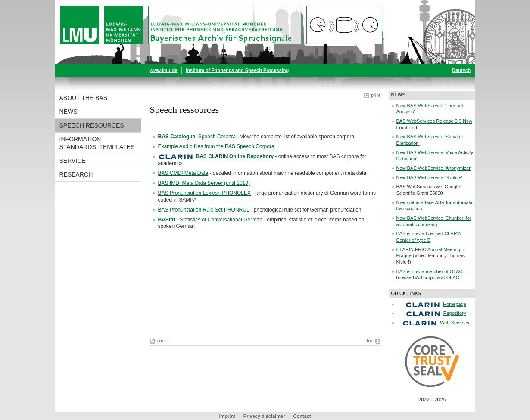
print (376, 95)
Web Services (455, 323)
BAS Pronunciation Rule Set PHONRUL (204, 210)
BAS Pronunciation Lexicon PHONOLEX (204, 193)
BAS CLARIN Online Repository (235, 156)
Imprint (227, 416)
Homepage (455, 304)
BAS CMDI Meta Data (183, 173)
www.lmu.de (164, 70)
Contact (302, 416)
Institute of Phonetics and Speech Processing (237, 70)
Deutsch (461, 70)
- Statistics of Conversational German (210, 220)
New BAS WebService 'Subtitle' (429, 177)
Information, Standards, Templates (97, 143)
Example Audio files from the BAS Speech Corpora (216, 146)
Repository (455, 313)
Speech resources (92, 125)
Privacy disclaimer (264, 416)
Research (76, 174)
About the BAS (84, 98)
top (370, 341)
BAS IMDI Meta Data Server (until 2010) (204, 183)
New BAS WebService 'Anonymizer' (434, 168)
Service (73, 161)
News (69, 112)
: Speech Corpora (197, 137)
